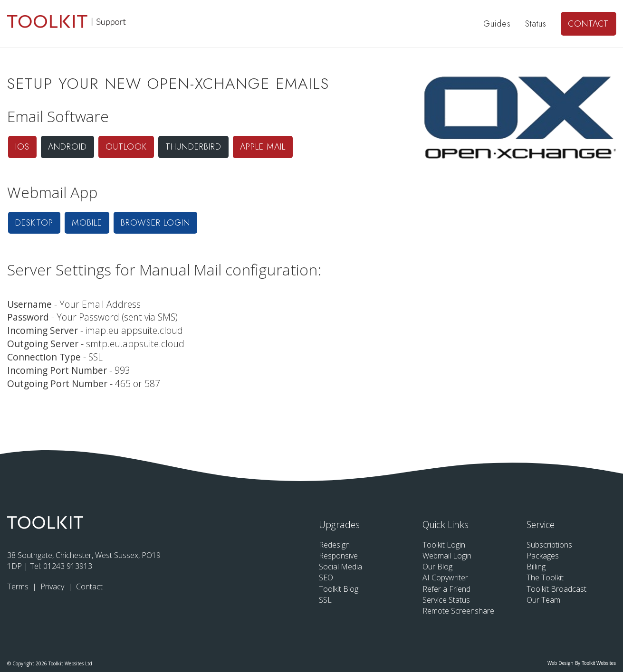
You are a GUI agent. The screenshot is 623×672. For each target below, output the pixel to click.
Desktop (34, 223)
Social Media (340, 567)
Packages (543, 556)
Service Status (446, 600)
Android (67, 147)
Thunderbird (193, 147)
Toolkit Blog (339, 589)
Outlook (126, 147)
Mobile (87, 223)
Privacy (53, 587)
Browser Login (155, 223)
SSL (325, 600)
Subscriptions (549, 545)
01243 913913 (68, 566)
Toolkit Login (444, 545)
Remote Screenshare (458, 611)
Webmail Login (447, 556)
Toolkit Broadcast (556, 589)
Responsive (338, 556)
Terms (19, 587)
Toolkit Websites (599, 663)
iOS (22, 147)
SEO (326, 577)
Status (536, 24)
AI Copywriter (445, 577)
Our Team (543, 600)
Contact (588, 24)
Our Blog (437, 567)
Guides (497, 24)
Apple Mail (263, 147)
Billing (536, 567)
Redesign (334, 545)
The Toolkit (545, 577)
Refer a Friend (446, 589)
